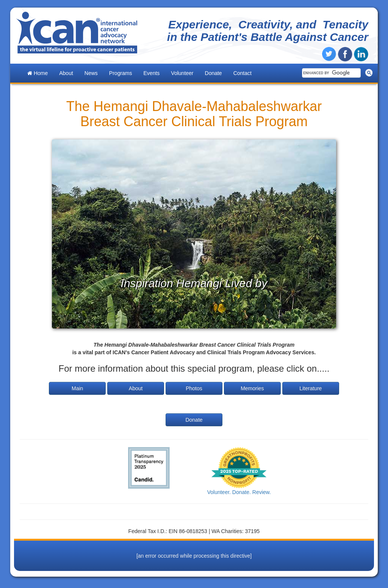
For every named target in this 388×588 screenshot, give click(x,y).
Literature (311, 388)
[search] (331, 73)
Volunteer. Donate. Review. (239, 492)
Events (152, 73)
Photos (194, 388)
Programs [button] (121, 73)
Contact (242, 73)
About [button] (66, 73)
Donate (214, 73)
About (136, 388)
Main (77, 388)
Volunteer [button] (182, 73)
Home (38, 73)
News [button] (91, 73)
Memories (252, 388)
